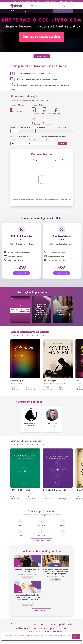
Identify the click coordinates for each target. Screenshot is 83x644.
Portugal (21, 1)
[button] (14, 335)
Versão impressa (16, 140)
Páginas (13, 127)
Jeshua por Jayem (15, 493)
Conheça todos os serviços (42, 540)
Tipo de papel (25, 127)
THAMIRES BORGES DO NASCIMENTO (54, 384)
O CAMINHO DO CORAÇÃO (20, 490)
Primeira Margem (50, 381)
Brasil (14, 1)
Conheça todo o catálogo (19, 11)
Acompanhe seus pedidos (65, 1)
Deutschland (36, 1)
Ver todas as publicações (42, 610)
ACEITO (76, 636)
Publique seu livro (50, 1)
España (28, 1)
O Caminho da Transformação (54, 490)
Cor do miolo (62, 127)
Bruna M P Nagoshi (16, 384)
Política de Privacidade (57, 637)
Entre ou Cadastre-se (64, 6)
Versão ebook (31, 140)
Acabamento (41, 127)
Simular (63, 143)
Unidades (45, 140)
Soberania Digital (17, 381)
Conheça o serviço (21, 273)
